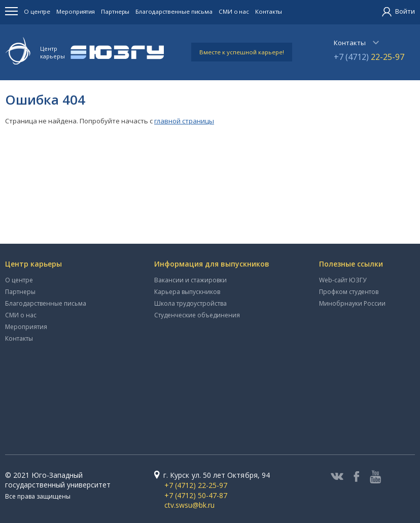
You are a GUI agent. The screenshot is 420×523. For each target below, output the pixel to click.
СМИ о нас (234, 11)
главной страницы (184, 121)
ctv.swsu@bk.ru (189, 505)
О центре (37, 11)
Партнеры (115, 11)
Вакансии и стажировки (190, 280)
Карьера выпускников (187, 292)
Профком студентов (349, 292)
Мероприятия (76, 11)
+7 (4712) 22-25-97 (196, 485)
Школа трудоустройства (190, 303)
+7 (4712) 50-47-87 (196, 495)
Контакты (269, 11)
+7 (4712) (369, 57)
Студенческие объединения (197, 315)
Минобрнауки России (352, 303)
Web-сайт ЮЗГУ (343, 280)
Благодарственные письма (174, 11)
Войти (398, 11)
